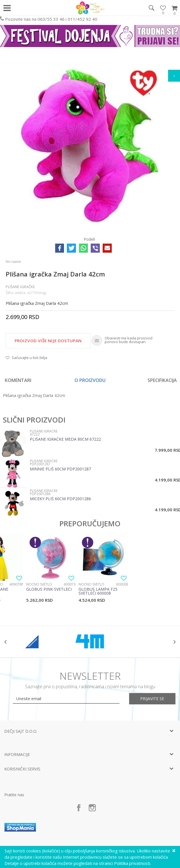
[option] (90, 144)
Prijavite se (152, 699)
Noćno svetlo (39, 584)
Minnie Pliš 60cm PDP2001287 (60, 469)
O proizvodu (90, 380)
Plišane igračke (20, 287)
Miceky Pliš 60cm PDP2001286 (60, 499)
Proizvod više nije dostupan (48, 341)
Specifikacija (162, 380)
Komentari (18, 380)
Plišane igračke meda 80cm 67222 (65, 440)
